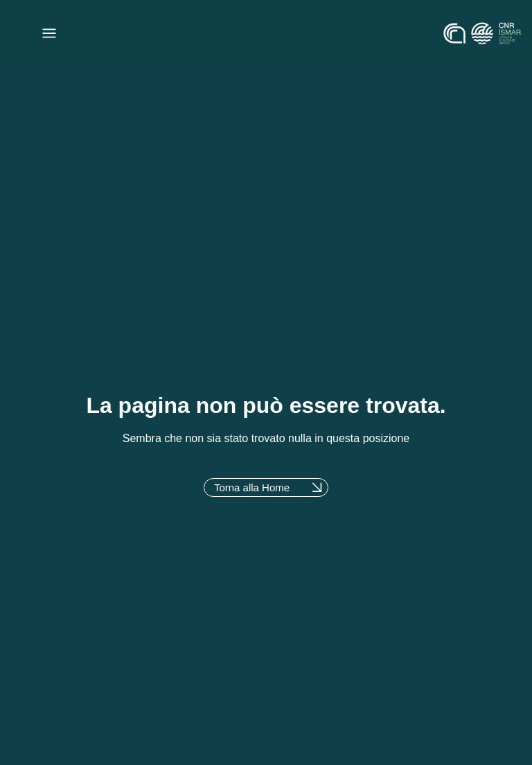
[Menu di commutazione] (49, 33)
